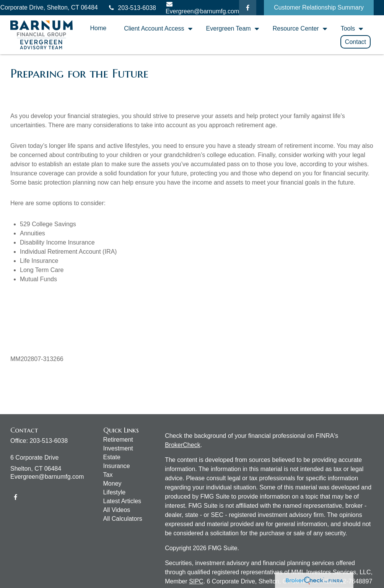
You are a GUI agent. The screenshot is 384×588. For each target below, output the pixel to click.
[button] (98, 28)
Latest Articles (122, 501)
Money (112, 484)
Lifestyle (115, 492)
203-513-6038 (132, 8)
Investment (118, 448)
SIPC (196, 581)
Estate (112, 457)
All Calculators (123, 519)
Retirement (118, 440)
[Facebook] (248, 8)
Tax (108, 475)
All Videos (117, 510)
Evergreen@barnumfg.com (47, 477)
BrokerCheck (182, 445)
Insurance (117, 466)
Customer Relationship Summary (319, 7)
